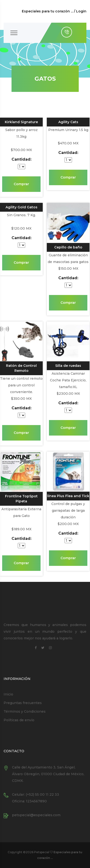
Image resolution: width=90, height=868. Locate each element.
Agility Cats (68, 122)
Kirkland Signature (21, 122)
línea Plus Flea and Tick (68, 496)
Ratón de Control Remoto (21, 368)
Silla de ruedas (68, 366)
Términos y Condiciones (25, 711)
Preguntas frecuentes (23, 703)
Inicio (8, 694)
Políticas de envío (19, 720)
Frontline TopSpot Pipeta (21, 499)
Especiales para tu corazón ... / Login (54, 11)
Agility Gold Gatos (21, 207)
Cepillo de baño (68, 247)
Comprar (21, 184)
